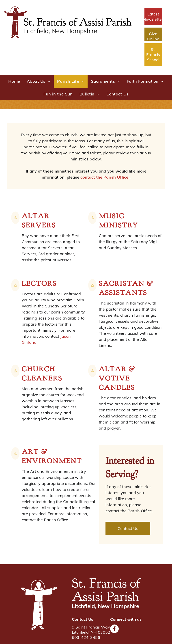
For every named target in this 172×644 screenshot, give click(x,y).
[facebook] (114, 629)
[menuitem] (14, 81)
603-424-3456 (86, 637)
